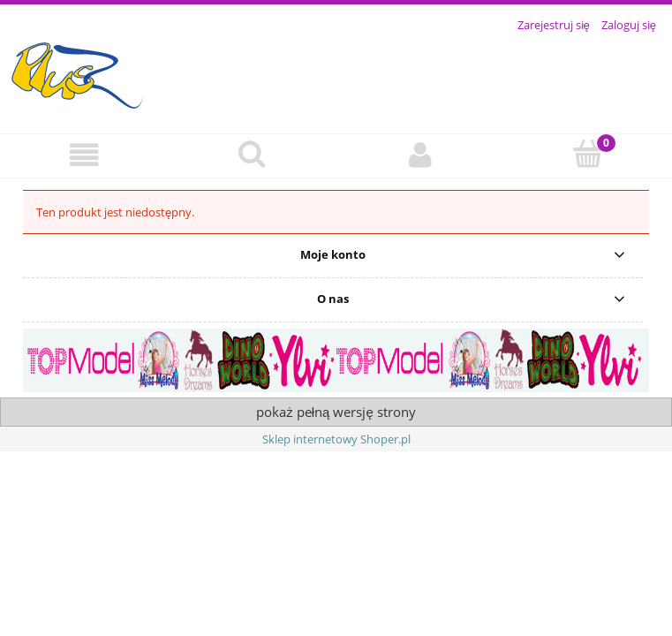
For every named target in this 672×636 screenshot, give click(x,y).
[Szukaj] (252, 154)
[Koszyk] (588, 154)
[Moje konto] (420, 155)
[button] (84, 155)
